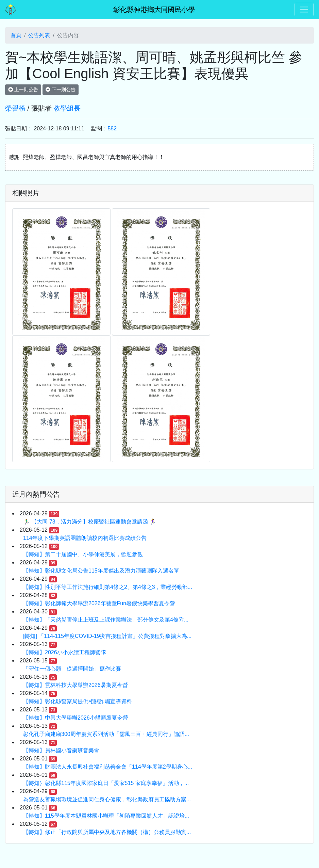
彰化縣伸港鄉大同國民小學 (154, 10)
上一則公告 (23, 90)
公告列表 (39, 35)
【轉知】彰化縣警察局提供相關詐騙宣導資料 (78, 701)
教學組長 (67, 108)
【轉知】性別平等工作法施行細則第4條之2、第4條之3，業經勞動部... (108, 587)
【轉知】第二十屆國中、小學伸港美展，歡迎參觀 (83, 554)
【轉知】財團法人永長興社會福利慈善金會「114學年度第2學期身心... (108, 767)
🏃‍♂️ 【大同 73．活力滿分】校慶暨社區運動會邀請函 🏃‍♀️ (90, 522)
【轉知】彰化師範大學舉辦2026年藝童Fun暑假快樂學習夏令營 (99, 603)
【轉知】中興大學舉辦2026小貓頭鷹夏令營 (75, 718)
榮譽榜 (15, 108)
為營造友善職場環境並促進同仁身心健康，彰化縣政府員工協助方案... (107, 799)
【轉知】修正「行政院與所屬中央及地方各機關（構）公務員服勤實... (107, 832)
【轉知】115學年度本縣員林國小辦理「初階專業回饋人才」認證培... (106, 816)
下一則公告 (61, 90)
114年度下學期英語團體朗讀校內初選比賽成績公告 (85, 538)
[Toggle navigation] (304, 10)
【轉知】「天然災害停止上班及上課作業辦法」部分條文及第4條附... (106, 620)
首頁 (16, 35)
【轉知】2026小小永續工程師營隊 (65, 652)
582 (112, 128)
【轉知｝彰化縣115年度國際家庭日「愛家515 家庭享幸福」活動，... (106, 783)
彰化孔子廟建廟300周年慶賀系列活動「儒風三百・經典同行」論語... (106, 734)
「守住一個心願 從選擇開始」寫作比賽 (72, 669)
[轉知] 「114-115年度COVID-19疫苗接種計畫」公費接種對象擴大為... (107, 636)
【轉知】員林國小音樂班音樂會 (61, 750)
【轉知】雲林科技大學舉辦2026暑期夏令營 (75, 685)
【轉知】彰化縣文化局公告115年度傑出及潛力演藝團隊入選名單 (101, 571)
